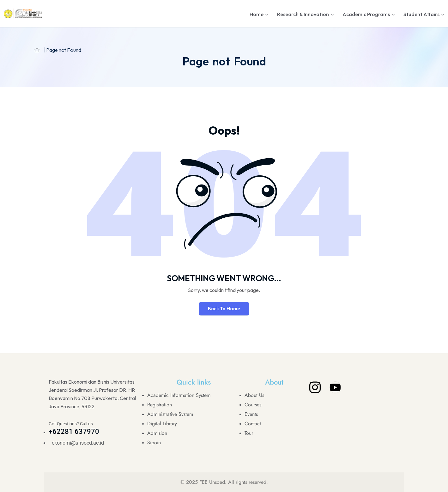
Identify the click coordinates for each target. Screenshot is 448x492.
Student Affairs (421, 14)
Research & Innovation (303, 14)
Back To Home (224, 309)
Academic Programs (366, 14)
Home (257, 14)
